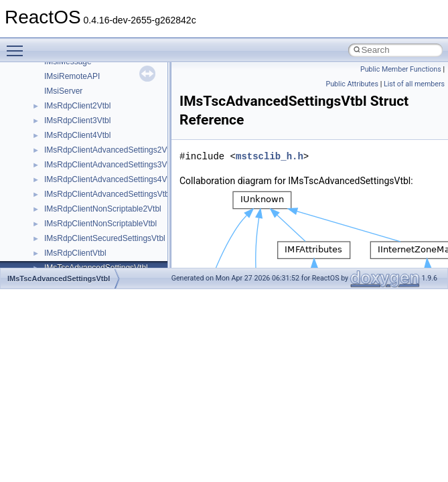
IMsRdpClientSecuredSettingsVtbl (105, 238)
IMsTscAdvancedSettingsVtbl (59, 278)
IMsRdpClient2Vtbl (77, 106)
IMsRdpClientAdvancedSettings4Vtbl (110, 179)
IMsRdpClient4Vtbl (77, 135)
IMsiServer (63, 91)
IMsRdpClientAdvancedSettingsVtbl (107, 194)
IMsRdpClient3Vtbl (77, 120)
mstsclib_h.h (270, 156)
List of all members (414, 84)
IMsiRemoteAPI (72, 76)
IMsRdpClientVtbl (75, 253)
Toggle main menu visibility (18, 45)
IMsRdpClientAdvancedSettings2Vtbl (110, 150)
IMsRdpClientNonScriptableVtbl (100, 224)
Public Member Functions (401, 69)
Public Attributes (352, 84)
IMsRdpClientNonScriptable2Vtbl (103, 209)
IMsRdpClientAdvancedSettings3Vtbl (110, 165)
